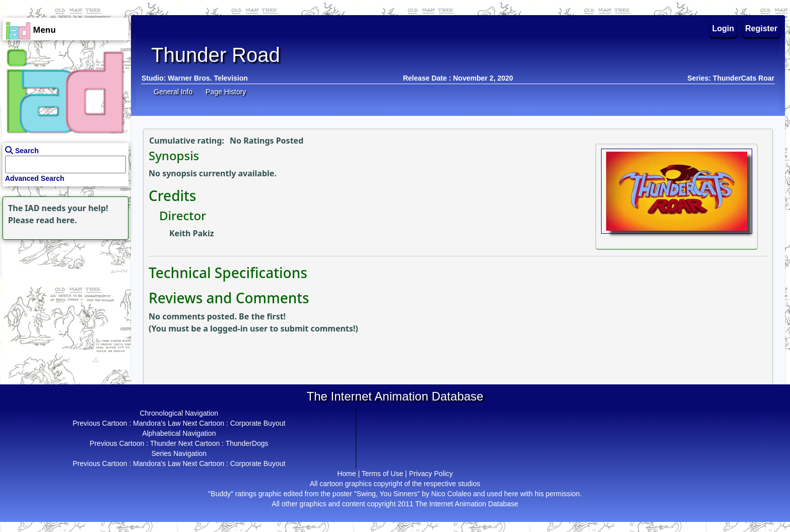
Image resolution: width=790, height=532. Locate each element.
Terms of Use (382, 474)
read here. (57, 220)
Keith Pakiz (192, 233)
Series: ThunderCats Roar (731, 78)
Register (761, 28)
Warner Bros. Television (208, 78)
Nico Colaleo (451, 494)
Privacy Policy (431, 474)
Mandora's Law (157, 423)
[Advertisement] (63, 305)
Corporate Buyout (258, 423)
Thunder (163, 443)
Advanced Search (35, 178)
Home (346, 474)
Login (723, 28)
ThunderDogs (247, 443)
